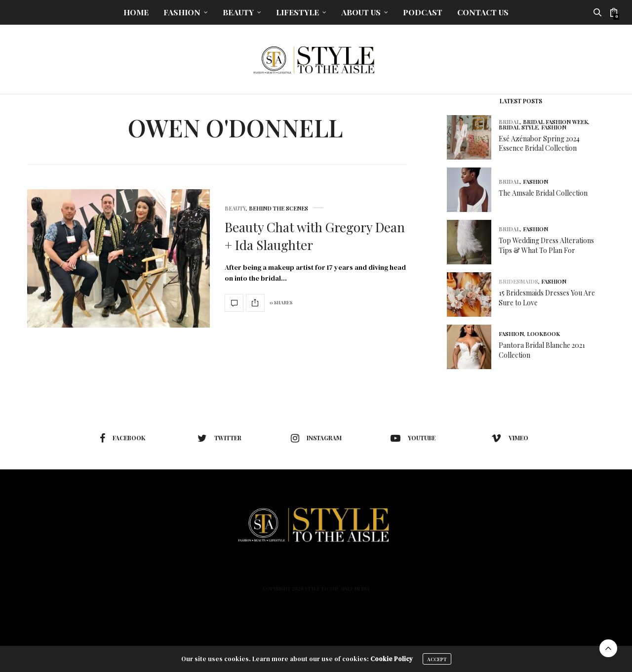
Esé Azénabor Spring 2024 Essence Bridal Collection (539, 144)
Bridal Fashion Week (555, 122)
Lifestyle (297, 12)
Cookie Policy (392, 659)
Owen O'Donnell (235, 127)
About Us (361, 12)
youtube (413, 438)
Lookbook (543, 334)
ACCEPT (437, 659)
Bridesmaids (518, 281)
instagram (316, 438)
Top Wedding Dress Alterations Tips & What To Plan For (546, 245)
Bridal (509, 122)
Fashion (182, 12)
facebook (122, 438)
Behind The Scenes (278, 208)
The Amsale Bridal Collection (543, 193)
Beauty (238, 12)
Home (136, 12)
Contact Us (483, 12)
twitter (219, 438)
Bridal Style (518, 127)
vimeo (510, 438)
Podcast (423, 12)
